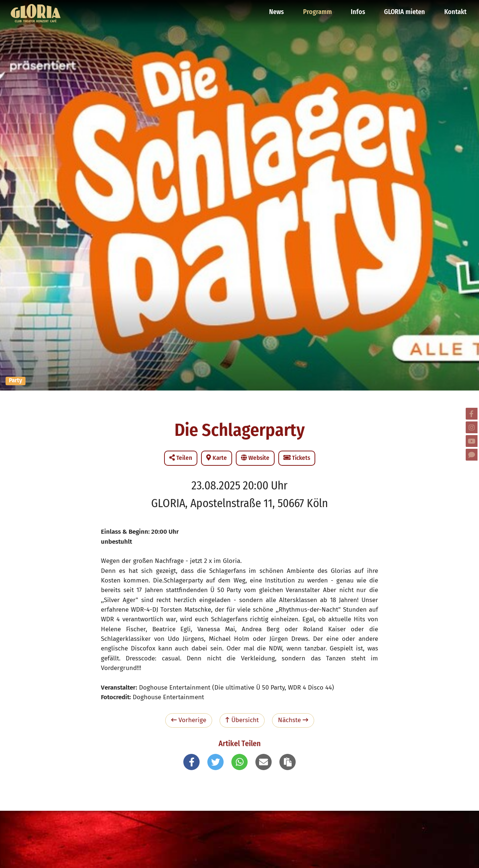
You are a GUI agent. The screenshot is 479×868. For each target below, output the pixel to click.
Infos (360, 9)
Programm (320, 9)
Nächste (293, 720)
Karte (217, 458)
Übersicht (242, 720)
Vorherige (189, 720)
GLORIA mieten (405, 9)
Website (255, 458)
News (279, 9)
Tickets (297, 458)
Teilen (181, 458)
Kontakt (455, 9)
